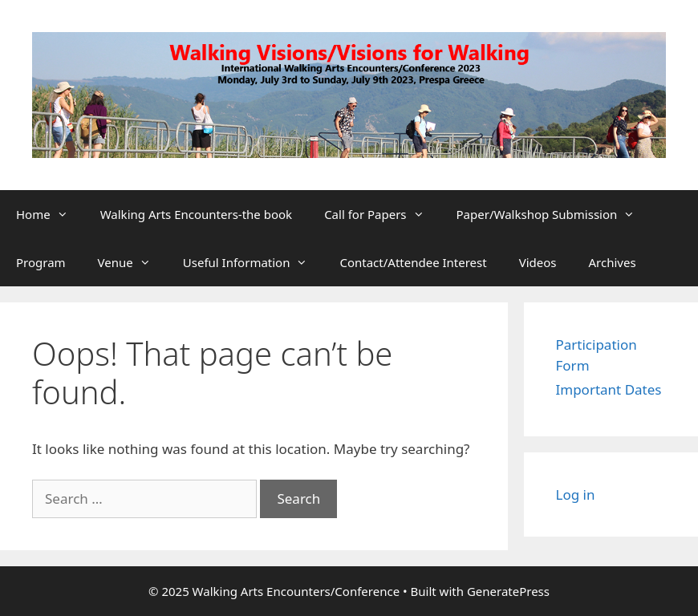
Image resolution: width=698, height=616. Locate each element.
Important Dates (609, 389)
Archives (613, 262)
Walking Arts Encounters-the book (196, 214)
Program (41, 262)
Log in (576, 494)
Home (50, 214)
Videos (538, 262)
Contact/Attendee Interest (413, 262)
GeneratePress (508, 591)
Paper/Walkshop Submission (554, 214)
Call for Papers (382, 214)
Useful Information (254, 262)
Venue (132, 262)
